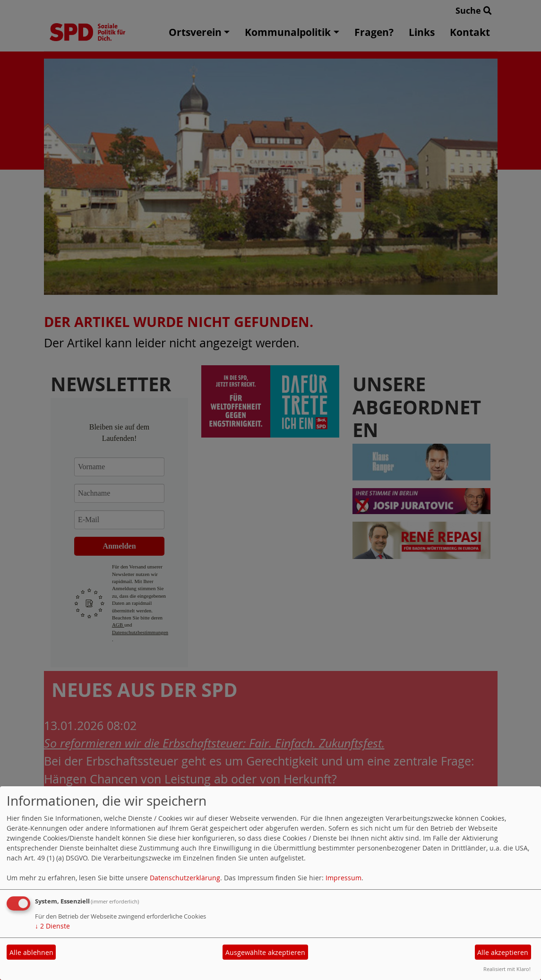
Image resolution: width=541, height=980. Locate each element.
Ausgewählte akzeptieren (265, 952)
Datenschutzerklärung (185, 878)
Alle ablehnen (31, 952)
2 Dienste (52, 926)
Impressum (343, 878)
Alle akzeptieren (503, 952)
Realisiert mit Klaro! (507, 969)
